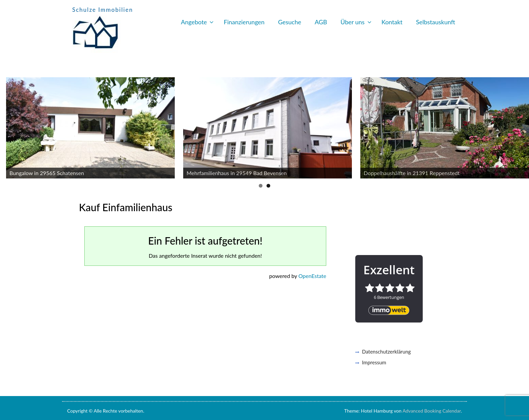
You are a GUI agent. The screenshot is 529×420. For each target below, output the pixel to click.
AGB (321, 22)
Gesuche (290, 22)
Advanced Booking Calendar (432, 411)
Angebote (194, 22)
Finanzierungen (244, 22)
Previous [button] (8, 126)
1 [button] (261, 186)
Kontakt (392, 22)
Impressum (374, 362)
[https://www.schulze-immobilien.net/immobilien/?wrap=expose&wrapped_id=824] (268, 128)
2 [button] (268, 186)
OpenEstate (312, 276)
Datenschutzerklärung (386, 352)
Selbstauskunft (436, 22)
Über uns (352, 22)
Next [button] (521, 126)
